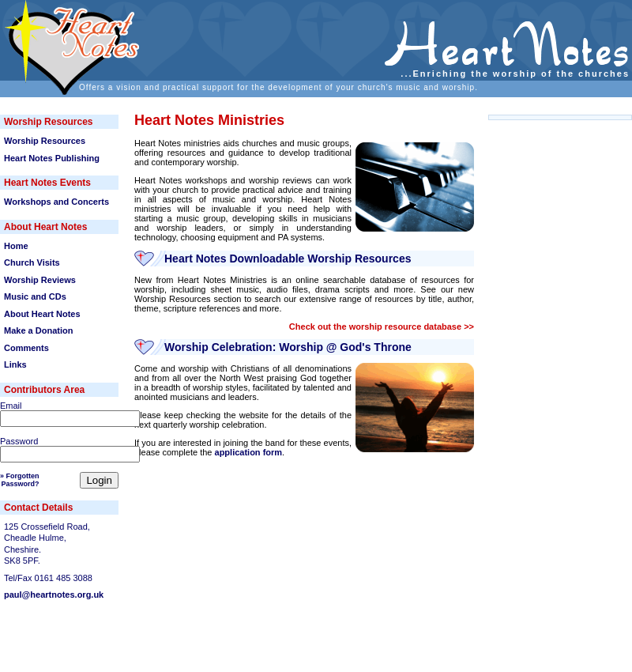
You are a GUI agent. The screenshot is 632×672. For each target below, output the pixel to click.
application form (249, 452)
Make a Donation (38, 330)
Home (16, 246)
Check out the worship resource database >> (382, 327)
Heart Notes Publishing (52, 158)
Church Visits (32, 262)
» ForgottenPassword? (20, 480)
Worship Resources (45, 141)
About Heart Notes (42, 314)
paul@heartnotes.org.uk (54, 595)
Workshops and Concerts (56, 202)
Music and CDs (35, 296)
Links (15, 364)
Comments (26, 348)
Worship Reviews (40, 280)
